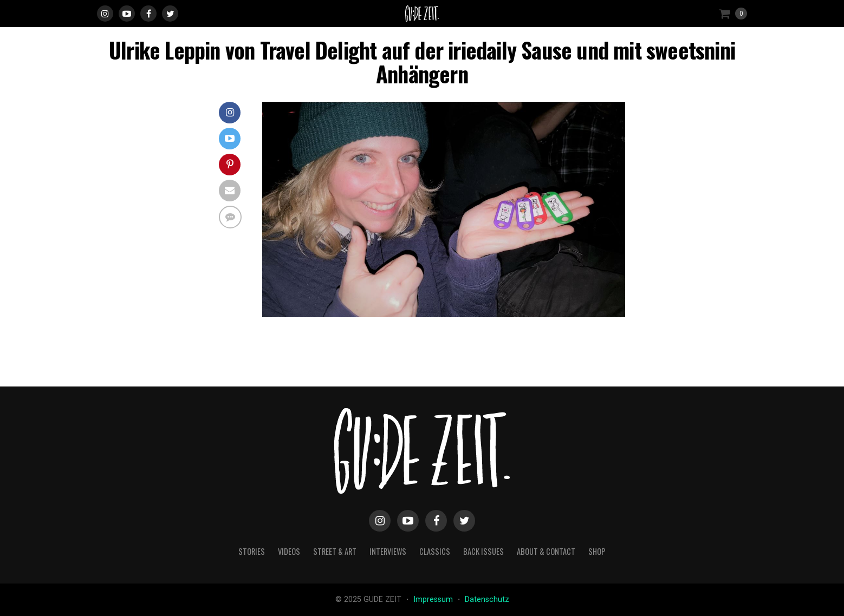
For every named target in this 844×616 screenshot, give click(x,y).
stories (252, 551)
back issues (483, 551)
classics (435, 551)
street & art (335, 551)
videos (289, 551)
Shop (597, 551)
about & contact (546, 551)
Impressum (434, 599)
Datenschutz (487, 599)
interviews (388, 551)
